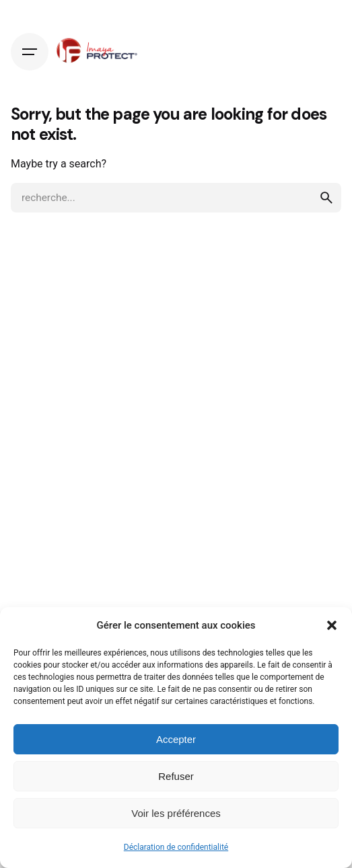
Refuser (176, 776)
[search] (326, 198)
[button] (332, 625)
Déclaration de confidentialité (176, 847)
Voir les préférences (176, 813)
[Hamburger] (30, 52)
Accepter (176, 739)
